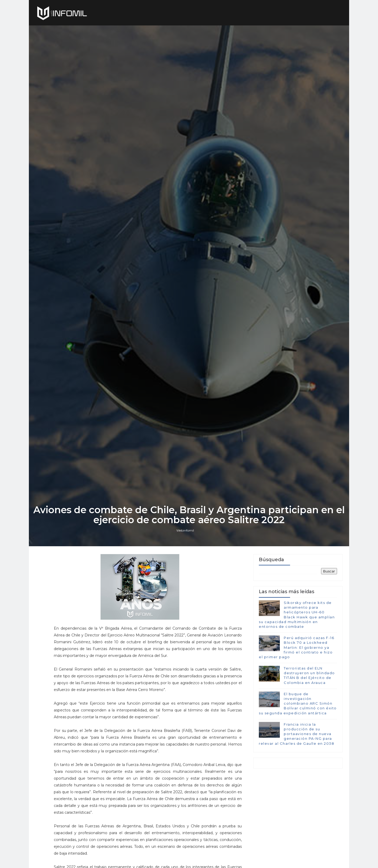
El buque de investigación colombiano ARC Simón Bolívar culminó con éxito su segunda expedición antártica (298, 703)
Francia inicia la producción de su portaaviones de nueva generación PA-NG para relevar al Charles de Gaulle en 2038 (296, 734)
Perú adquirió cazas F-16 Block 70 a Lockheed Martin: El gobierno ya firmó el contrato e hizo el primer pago (296, 647)
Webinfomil (185, 530)
